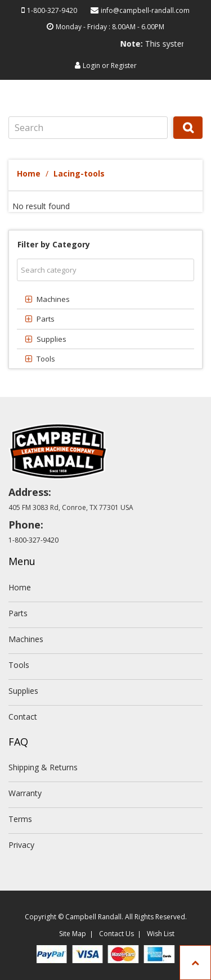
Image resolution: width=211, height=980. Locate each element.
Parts (18, 613)
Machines (26, 639)
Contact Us (116, 934)
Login (91, 66)
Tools (19, 665)
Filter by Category (54, 244)
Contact (23, 717)
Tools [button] (46, 359)
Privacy (21, 845)
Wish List (161, 934)
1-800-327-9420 (52, 10)
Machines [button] (53, 299)
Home (29, 173)
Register (124, 66)
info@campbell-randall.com (145, 10)
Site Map (73, 934)
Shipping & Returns (43, 767)
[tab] (105, 299)
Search (188, 138)
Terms (20, 819)
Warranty (25, 793)
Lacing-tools (79, 173)
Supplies (23, 691)
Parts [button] (46, 319)
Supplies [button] (51, 339)
